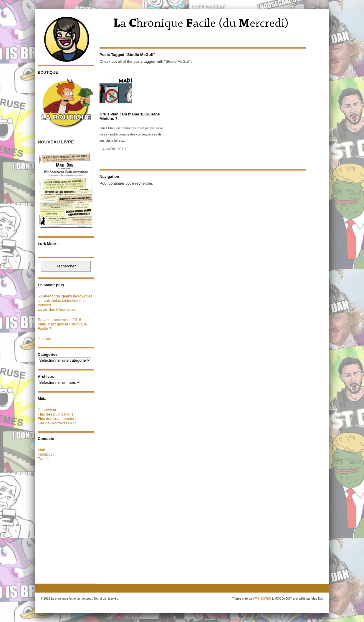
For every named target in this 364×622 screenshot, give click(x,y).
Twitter (43, 459)
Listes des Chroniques (57, 309)
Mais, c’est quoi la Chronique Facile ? (62, 326)
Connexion (47, 410)
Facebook (46, 454)
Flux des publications (56, 414)
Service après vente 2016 (59, 320)
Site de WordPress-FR (57, 423)
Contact (44, 339)
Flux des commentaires (57, 419)
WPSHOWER (262, 599)
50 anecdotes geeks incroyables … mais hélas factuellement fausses (65, 301)
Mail (41, 450)
